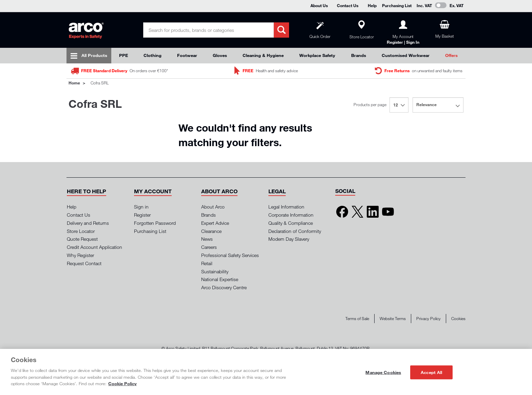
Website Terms (393, 319)
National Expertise (220, 279)
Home (74, 83)
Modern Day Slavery (289, 239)
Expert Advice (215, 223)
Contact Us (348, 5)
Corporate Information (291, 215)
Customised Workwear (406, 55)
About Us (319, 5)
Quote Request (82, 239)
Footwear (187, 55)
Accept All (431, 372)
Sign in (141, 207)
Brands (359, 55)
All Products (94, 55)
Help (372, 5)
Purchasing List (397, 5)
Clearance (211, 231)
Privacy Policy (429, 319)
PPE (123, 55)
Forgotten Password (155, 223)
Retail (207, 263)
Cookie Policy (122, 383)
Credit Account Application (94, 247)
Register (142, 215)
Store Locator (81, 231)
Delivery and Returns (88, 223)
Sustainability (215, 271)
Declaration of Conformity (295, 231)
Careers (209, 247)
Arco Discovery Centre (224, 287)
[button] (87, 191)
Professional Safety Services (230, 255)
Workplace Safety (317, 55)
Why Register (80, 255)
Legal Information (286, 207)
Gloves (220, 55)
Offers (451, 55)
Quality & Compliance (291, 223)
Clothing (153, 55)
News (207, 239)
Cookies (458, 319)
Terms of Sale (357, 319)
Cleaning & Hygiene (263, 55)
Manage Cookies (383, 372)
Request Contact (84, 263)
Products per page (370, 105)
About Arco (213, 207)
